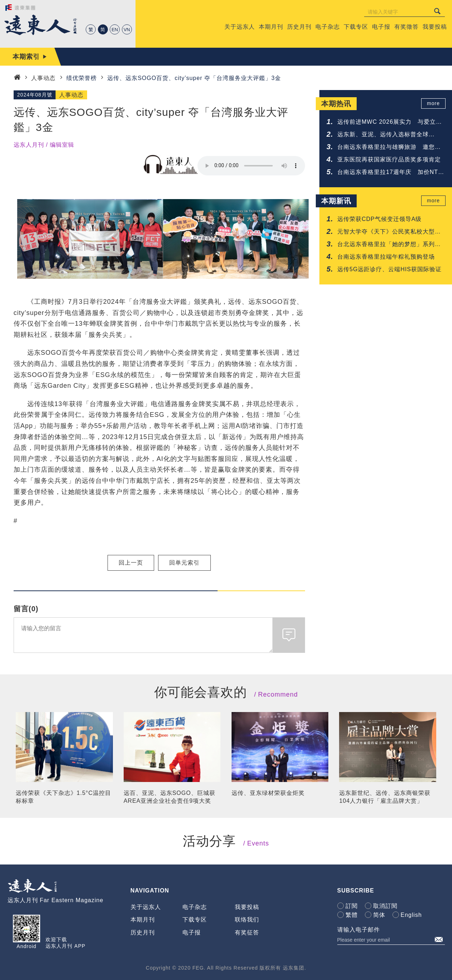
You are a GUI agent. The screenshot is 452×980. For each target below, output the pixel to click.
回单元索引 (184, 563)
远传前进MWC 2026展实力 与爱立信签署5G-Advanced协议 (390, 122)
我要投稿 (247, 907)
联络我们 (247, 920)
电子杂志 (195, 907)
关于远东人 (146, 907)
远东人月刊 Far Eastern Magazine (56, 900)
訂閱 (352, 906)
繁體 (352, 915)
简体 (379, 915)
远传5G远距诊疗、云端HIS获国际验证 (389, 269)
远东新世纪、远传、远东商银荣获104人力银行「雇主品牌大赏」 (385, 797)
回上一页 (131, 563)
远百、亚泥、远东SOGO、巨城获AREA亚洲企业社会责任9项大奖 (170, 797)
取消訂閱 (385, 906)
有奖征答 (247, 932)
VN (127, 30)
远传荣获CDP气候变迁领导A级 (379, 219)
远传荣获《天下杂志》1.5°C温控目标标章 (63, 797)
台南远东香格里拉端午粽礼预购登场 (386, 257)
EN (115, 30)
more (434, 104)
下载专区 (195, 920)
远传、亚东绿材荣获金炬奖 (268, 793)
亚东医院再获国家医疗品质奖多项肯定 (389, 159)
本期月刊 (143, 920)
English (411, 915)
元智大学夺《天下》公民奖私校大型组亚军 (389, 232)
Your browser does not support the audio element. (251, 166)
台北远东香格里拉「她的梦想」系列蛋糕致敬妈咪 (389, 245)
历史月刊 (143, 932)
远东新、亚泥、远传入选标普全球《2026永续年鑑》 (383, 135)
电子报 (192, 932)
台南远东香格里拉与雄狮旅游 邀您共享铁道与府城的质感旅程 (389, 148)
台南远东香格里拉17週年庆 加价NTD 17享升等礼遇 (390, 173)
